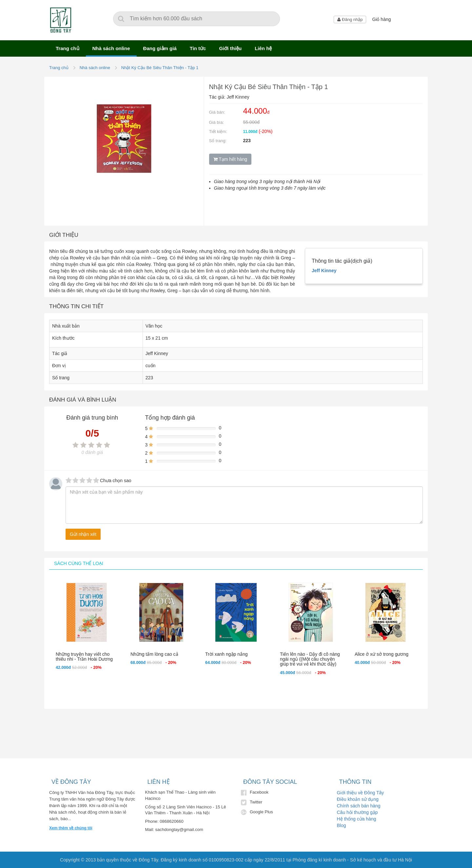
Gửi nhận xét (83, 534)
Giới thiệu (230, 48)
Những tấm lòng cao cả (154, 654)
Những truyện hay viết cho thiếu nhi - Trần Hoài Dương (84, 657)
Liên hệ (263, 48)
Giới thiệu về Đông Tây (361, 793)
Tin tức (198, 48)
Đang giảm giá (160, 48)
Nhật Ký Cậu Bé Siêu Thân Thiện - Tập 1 (160, 68)
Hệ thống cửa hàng (357, 819)
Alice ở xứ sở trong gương (382, 654)
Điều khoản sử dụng (358, 799)
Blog (342, 825)
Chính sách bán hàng (359, 806)
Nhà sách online (111, 48)
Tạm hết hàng (230, 159)
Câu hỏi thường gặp (357, 812)
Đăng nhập (350, 19)
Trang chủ (68, 48)
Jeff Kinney (324, 271)
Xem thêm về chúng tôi (71, 828)
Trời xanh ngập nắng (226, 654)
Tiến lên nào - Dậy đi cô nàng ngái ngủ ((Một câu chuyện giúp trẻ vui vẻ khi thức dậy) (310, 659)
